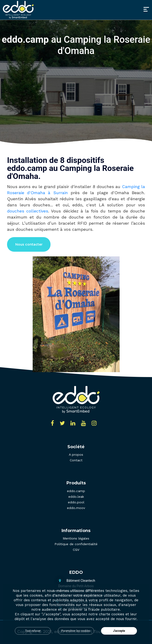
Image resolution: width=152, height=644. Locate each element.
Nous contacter (29, 244)
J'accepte (119, 631)
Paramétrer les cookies (76, 631)
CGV (76, 550)
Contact (76, 460)
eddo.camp (76, 491)
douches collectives (28, 211)
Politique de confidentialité (76, 544)
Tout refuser (33, 631)
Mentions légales (76, 538)
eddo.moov (76, 508)
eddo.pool (76, 502)
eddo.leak (76, 497)
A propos (76, 455)
